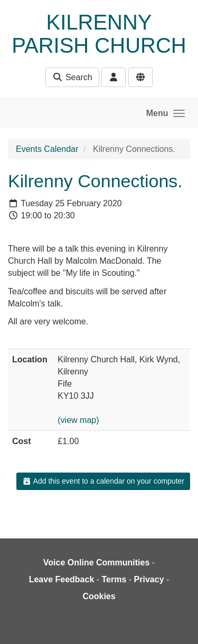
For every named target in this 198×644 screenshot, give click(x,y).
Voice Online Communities (97, 563)
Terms (114, 579)
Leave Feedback (62, 579)
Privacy (149, 579)
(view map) (78, 420)
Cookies (99, 596)
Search (72, 77)
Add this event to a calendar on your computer (103, 481)
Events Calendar (47, 149)
